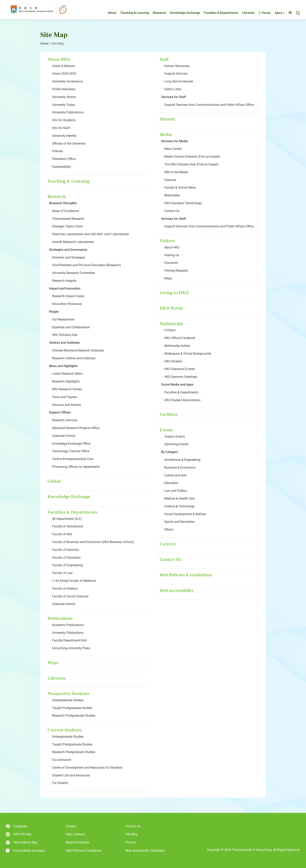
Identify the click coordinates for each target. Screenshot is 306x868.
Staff (164, 59)
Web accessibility (177, 590)
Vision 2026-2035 (64, 74)
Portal (261, 13)
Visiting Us (172, 255)
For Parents (60, 783)
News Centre (173, 149)
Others (169, 529)
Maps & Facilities (78, 842)
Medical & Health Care (180, 498)
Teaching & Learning (131, 13)
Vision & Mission (64, 66)
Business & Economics (180, 468)
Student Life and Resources (71, 775)
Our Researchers (63, 319)
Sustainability (62, 167)
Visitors (167, 241)
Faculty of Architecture (68, 526)
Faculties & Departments (218, 13)
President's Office (64, 159)
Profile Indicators (64, 89)
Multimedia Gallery (177, 346)
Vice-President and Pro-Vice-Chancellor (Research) (86, 265)
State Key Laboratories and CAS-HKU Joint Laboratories (90, 234)
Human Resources (177, 66)
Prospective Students (68, 694)
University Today (64, 105)
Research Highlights (66, 381)
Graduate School (64, 436)
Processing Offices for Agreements (76, 467)
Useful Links (173, 89)
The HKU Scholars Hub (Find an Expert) (191, 164)
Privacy (131, 842)
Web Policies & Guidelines (186, 575)
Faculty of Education (66, 558)
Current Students (65, 730)
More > (277, 13)
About (109, 13)
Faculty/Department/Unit (69, 640)
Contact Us (172, 211)
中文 (288, 13)
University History (64, 97)
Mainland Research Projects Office (76, 428)
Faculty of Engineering (68, 565)
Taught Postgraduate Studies (72, 708)
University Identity (64, 136)
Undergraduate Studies (68, 700)
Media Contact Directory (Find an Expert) (192, 157)
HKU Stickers (173, 361)
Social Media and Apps (25, 851)
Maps (53, 663)
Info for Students (64, 120)
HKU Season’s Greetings (181, 377)
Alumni (167, 119)
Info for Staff (61, 128)
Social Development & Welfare (185, 514)
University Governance (67, 81)
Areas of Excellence (65, 211)
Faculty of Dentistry (66, 550)
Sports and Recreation (180, 522)
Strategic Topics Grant (67, 226)
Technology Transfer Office (71, 451)
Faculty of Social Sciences (70, 596)
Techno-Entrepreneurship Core (73, 459)
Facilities (169, 414)
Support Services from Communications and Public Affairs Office (209, 105)
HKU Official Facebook (180, 338)
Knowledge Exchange (182, 13)
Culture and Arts (175, 475)
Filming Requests (176, 271)
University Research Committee (73, 273)
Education (171, 483)
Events (166, 430)
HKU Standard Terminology (183, 203)
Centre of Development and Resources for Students (87, 768)
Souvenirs (171, 263)
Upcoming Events (176, 444)
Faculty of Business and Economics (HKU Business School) (93, 542)
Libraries (245, 13)
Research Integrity (64, 281)
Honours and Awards (67, 405)
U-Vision (170, 330)
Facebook (16, 826)
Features (170, 180)
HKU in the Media (176, 172)
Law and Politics (176, 491)
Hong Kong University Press (71, 648)
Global (54, 481)
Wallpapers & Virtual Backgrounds (188, 354)
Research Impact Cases (68, 296)
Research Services (65, 420)
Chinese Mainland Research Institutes (78, 350)
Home (44, 44)
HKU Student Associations (182, 400)
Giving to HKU (174, 293)
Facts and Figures (64, 397)
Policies (57, 151)
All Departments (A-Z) (67, 519)
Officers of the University (69, 143)
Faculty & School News (180, 188)
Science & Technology (179, 506)
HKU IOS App (19, 834)
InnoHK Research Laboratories (73, 242)
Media (166, 135)
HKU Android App (22, 843)
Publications (60, 618)
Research (156, 13)
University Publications (68, 112)
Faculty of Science (65, 589)
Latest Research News (67, 374)
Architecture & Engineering (182, 460)
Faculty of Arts (62, 534)
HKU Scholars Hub (65, 335)
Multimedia (172, 195)
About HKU (59, 59)
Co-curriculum (62, 760)
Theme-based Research (68, 219)
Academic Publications (68, 625)
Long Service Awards (179, 81)
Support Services (176, 74)
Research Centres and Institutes (74, 358)
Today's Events (175, 437)
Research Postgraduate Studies (74, 716)
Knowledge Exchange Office (71, 444)
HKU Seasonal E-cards (180, 369)
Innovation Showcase (67, 304)
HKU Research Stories (67, 389)
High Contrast (75, 834)
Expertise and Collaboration (71, 327)
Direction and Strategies (69, 257)
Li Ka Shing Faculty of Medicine (74, 581)
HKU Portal (171, 308)
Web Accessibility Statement (145, 851)
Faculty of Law (62, 573)
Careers (168, 544)
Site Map (132, 834)
